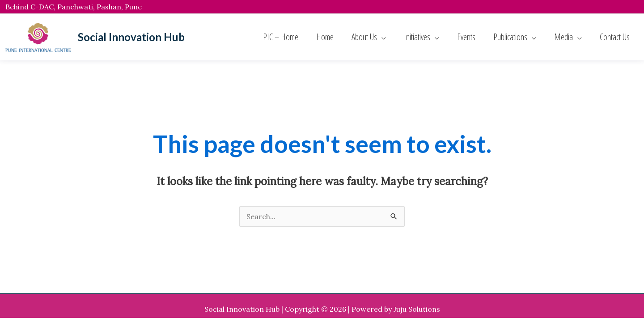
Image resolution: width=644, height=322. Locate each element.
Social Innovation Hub (131, 37)
